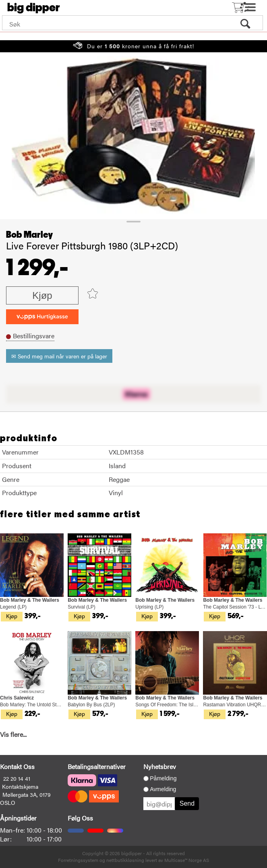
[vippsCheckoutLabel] (42, 317)
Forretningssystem (78, 860)
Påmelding (163, 778)
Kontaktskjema (20, 786)
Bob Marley (29, 235)
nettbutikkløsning (125, 860)
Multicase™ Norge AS (187, 860)
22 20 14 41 (17, 778)
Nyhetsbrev (160, 766)
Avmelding (163, 789)
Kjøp (42, 295)
